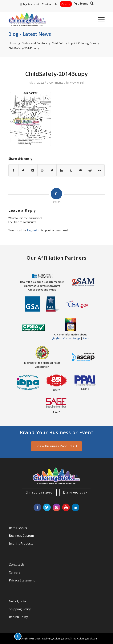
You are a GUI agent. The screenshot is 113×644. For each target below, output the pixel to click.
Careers (15, 572)
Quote (69, 4)
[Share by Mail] (100, 170)
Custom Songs (72, 338)
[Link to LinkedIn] (75, 507)
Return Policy (18, 617)
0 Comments (55, 82)
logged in (34, 230)
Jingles (56, 338)
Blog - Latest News (30, 34)
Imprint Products (21, 544)
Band (86, 338)
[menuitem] (32, 4)
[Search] (90, 19)
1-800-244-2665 (41, 492)
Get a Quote (18, 601)
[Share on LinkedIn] (61, 170)
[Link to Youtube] (66, 507)
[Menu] (99, 19)
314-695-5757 (77, 492)
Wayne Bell (77, 82)
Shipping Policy (20, 609)
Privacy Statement (22, 580)
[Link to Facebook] (37, 507)
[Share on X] (23, 170)
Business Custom (21, 536)
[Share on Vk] (81, 170)
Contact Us (52, 4)
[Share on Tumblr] (71, 170)
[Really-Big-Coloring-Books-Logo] (47, 19)
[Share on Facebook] (13, 170)
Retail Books (18, 528)
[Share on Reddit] (90, 170)
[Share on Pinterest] (52, 170)
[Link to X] (47, 507)
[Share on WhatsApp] (42, 170)
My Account (32, 4)
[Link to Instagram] (56, 507)
